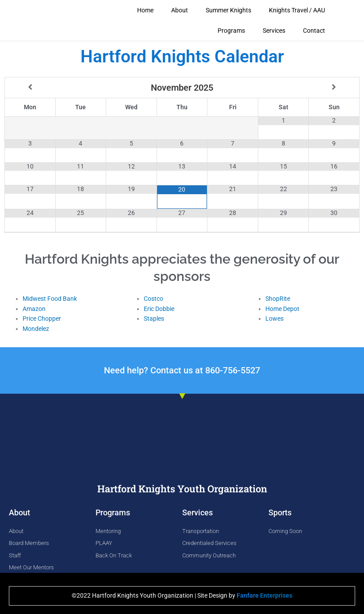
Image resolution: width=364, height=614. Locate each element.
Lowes (274, 318)
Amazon (34, 308)
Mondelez (36, 328)
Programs (231, 31)
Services (274, 31)
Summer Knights (228, 10)
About (180, 10)
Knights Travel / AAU (297, 10)
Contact (314, 31)
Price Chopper (42, 318)
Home (145, 10)
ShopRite (278, 298)
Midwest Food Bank (50, 298)
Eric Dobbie (159, 308)
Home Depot (282, 308)
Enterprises (264, 595)
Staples (154, 318)
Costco (153, 298)
